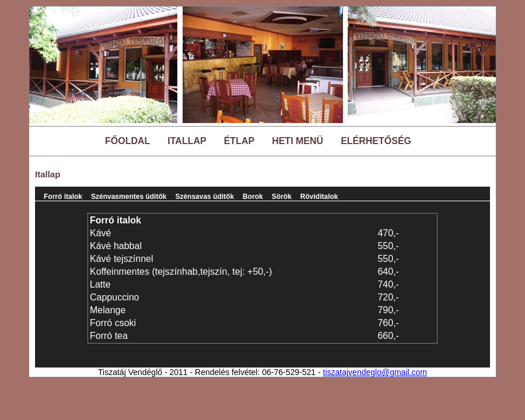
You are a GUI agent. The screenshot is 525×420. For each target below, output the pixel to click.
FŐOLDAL (127, 141)
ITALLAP (187, 141)
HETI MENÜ (297, 141)
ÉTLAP (239, 141)
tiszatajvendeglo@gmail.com (375, 372)
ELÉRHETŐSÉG (376, 141)
